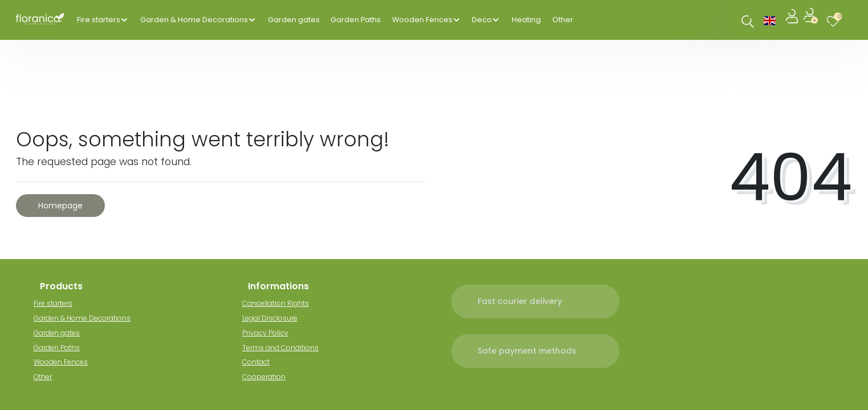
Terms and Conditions (286, 348)
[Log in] (793, 20)
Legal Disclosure (276, 318)
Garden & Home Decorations (194, 20)
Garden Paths (356, 20)
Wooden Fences (422, 20)
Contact (262, 362)
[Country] (770, 20)
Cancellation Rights (281, 303)
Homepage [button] (60, 206)
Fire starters (99, 20)
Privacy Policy (271, 333)
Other (563, 20)
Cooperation (270, 377)
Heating (526, 20)
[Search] (748, 21)
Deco (482, 20)
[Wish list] (836, 20)
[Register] (812, 20)
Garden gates (294, 20)
